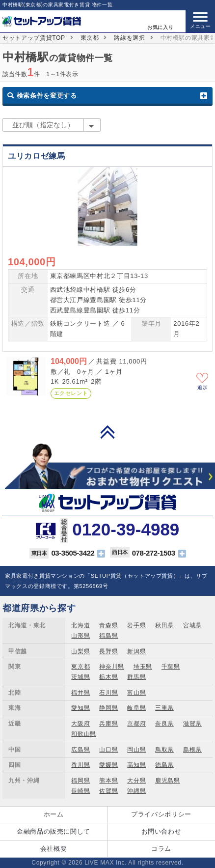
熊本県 (108, 781)
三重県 (164, 708)
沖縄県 (136, 791)
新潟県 (136, 651)
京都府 (136, 724)
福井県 (81, 693)
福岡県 (81, 781)
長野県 (108, 651)
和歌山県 (84, 734)
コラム (161, 849)
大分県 (136, 781)
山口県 (108, 750)
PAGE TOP (107, 432)
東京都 (90, 38)
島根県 (192, 750)
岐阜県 (136, 708)
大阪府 (81, 724)
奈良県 (164, 724)
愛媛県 (108, 765)
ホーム (54, 814)
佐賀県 (108, 791)
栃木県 (108, 677)
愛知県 (81, 708)
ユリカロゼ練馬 (37, 156)
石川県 (108, 693)
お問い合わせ (161, 831)
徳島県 (164, 765)
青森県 (108, 625)
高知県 (136, 765)
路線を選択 (129, 38)
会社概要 (54, 849)
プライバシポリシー (161, 814)
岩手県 (136, 625)
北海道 (81, 625)
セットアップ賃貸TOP (34, 38)
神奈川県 (112, 667)
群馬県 (136, 677)
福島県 (108, 636)
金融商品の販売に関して (54, 831)
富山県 (136, 693)
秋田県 (164, 625)
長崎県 (81, 791)
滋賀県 (192, 724)
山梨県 (81, 651)
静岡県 (108, 708)
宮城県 (192, 625)
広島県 (81, 750)
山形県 (81, 636)
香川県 (81, 765)
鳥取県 (164, 750)
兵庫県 (108, 724)
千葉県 (171, 667)
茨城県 (81, 677)
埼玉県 (143, 667)
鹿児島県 (168, 781)
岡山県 (136, 750)
